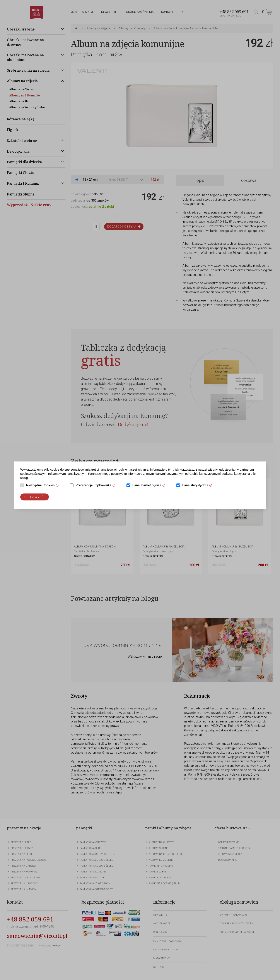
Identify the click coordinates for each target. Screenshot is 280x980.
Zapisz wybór (35, 497)
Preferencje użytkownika (97, 486)
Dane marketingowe (150, 486)
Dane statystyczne (198, 486)
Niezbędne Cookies (44, 486)
